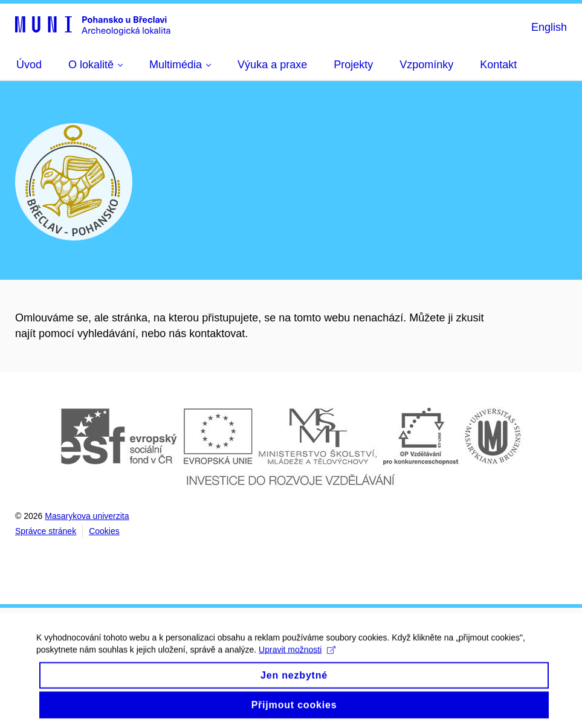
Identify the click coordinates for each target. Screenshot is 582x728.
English (549, 27)
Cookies (104, 531)
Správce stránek (46, 531)
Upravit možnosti (297, 657)
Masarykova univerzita (87, 516)
